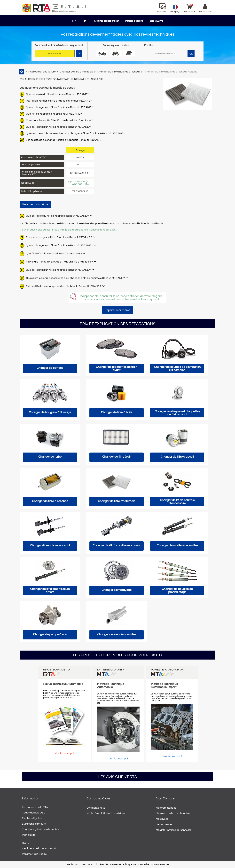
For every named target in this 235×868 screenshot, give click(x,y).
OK (191, 54)
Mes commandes (166, 808)
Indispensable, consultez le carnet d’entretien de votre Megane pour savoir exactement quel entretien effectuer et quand (121, 298)
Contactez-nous (96, 808)
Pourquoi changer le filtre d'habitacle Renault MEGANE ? (59, 101)
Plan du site (29, 835)
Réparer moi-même (35, 204)
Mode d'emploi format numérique (106, 813)
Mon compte (165, 798)
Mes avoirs (162, 819)
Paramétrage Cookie (34, 854)
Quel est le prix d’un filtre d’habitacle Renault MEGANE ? (58, 127)
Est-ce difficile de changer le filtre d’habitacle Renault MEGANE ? (64, 140)
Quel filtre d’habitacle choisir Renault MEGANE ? (54, 114)
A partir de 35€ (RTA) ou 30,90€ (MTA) (80, 183)
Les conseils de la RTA (35, 807)
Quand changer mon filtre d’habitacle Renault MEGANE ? (59, 107)
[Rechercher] (165, 53)
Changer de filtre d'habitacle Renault (119, 72)
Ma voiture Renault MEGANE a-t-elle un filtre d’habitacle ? (59, 120)
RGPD (26, 843)
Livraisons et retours (34, 824)
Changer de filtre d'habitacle (76, 72)
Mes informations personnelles (174, 830)
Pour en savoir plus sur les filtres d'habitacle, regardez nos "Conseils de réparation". (68, 230)
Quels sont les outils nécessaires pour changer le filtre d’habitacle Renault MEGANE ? (75, 133)
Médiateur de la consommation (40, 848)
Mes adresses (164, 824)
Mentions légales (32, 818)
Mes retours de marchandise (173, 813)
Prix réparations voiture (42, 72)
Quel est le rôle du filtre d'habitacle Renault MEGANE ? (57, 94)
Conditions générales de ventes (40, 829)
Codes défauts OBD (34, 813)
